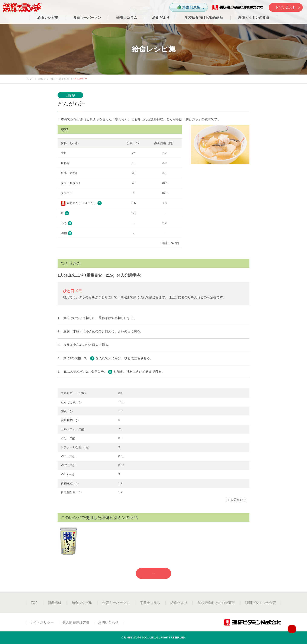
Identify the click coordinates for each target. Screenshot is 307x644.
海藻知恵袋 (191, 8)
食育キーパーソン (116, 603)
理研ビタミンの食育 (261, 603)
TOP (34, 603)
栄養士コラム (150, 603)
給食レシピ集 (46, 79)
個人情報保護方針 (76, 622)
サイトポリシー (42, 622)
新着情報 (55, 603)
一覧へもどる (144, 573)
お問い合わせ (287, 7)
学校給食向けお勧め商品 (216, 603)
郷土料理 (64, 79)
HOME (29, 79)
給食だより (179, 603)
